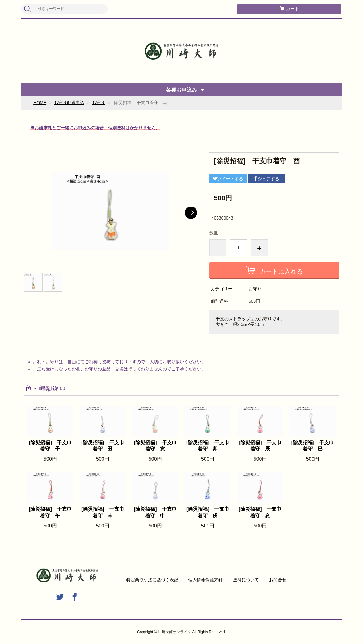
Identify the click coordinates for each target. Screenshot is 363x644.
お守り (99, 103)
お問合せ (278, 580)
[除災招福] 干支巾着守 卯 (208, 446)
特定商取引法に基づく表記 (152, 580)
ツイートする (228, 179)
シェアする (266, 179)
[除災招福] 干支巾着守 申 (155, 512)
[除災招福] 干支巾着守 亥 (260, 512)
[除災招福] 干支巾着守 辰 (260, 446)
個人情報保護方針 (205, 580)
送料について (246, 580)
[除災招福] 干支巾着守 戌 (208, 512)
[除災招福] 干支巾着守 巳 (313, 446)
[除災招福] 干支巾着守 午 (50, 512)
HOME (40, 103)
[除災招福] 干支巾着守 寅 (155, 446)
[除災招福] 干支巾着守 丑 (103, 446)
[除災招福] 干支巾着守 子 (50, 446)
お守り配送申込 (69, 103)
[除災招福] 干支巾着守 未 (103, 512)
